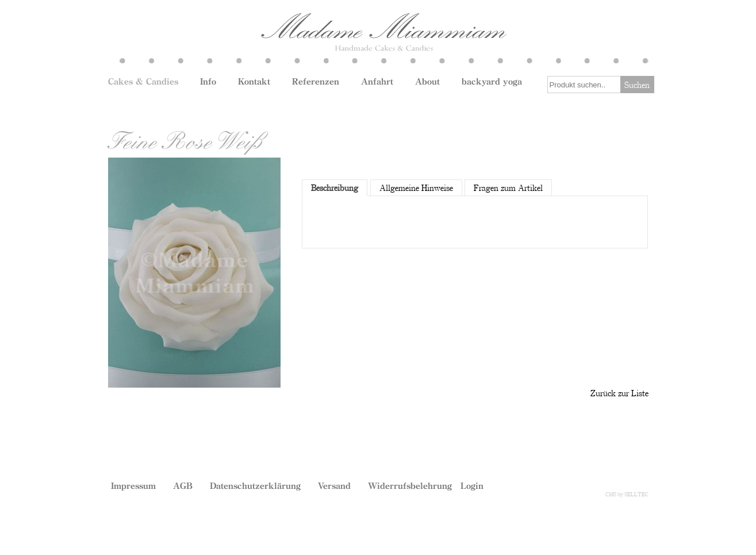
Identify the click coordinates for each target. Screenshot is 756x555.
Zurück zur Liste (619, 393)
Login (472, 485)
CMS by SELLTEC (627, 494)
